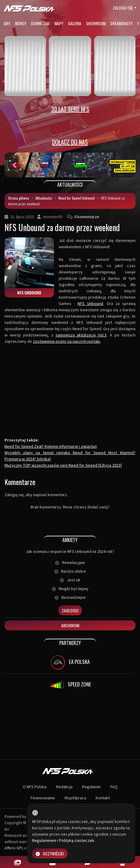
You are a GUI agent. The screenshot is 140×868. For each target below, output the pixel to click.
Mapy (59, 23)
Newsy (21, 23)
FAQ (114, 787)
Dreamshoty (121, 23)
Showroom (96, 23)
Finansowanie (43, 798)
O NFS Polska (35, 787)
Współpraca (75, 798)
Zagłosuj (70, 610)
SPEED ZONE (70, 685)
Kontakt (103, 798)
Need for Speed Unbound (77, 198)
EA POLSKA (70, 662)
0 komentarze (87, 217)
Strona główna (19, 198)
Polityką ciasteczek (77, 840)
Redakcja (64, 787)
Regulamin (91, 787)
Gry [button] (7, 23)
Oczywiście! (50, 853)
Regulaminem (44, 840)
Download (40, 23)
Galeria (75, 23)
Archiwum (70, 625)
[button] (14, 165)
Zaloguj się (123, 8)
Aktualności (44, 198)
